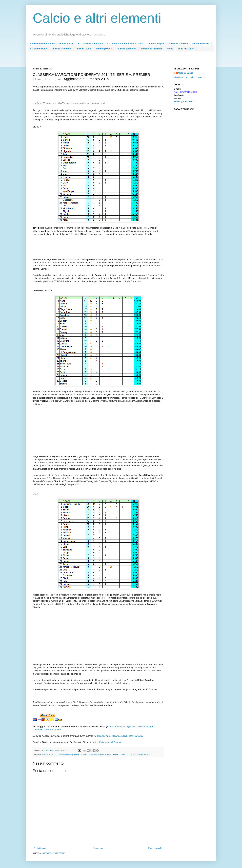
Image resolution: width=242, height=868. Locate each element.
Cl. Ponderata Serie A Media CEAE (125, 44)
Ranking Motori (104, 49)
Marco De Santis (185, 73)
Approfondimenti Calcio (42, 44)
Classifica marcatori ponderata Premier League (99, 754)
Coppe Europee (156, 44)
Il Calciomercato (201, 44)
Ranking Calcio (84, 49)
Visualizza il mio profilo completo (188, 77)
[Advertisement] (94, 61)
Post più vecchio (156, 848)
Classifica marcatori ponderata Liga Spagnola (61, 754)
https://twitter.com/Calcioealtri (108, 742)
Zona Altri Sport (186, 49)
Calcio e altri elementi (97, 18)
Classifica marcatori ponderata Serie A (134, 754)
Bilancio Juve (66, 44)
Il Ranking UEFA (38, 49)
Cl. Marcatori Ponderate (90, 44)
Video (170, 49)
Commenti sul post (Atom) (53, 853)
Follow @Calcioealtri (184, 101)
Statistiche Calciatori (152, 49)
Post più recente (41, 848)
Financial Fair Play (178, 44)
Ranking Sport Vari (126, 49)
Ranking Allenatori (61, 49)
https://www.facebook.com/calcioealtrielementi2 (120, 736)
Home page (98, 848)
